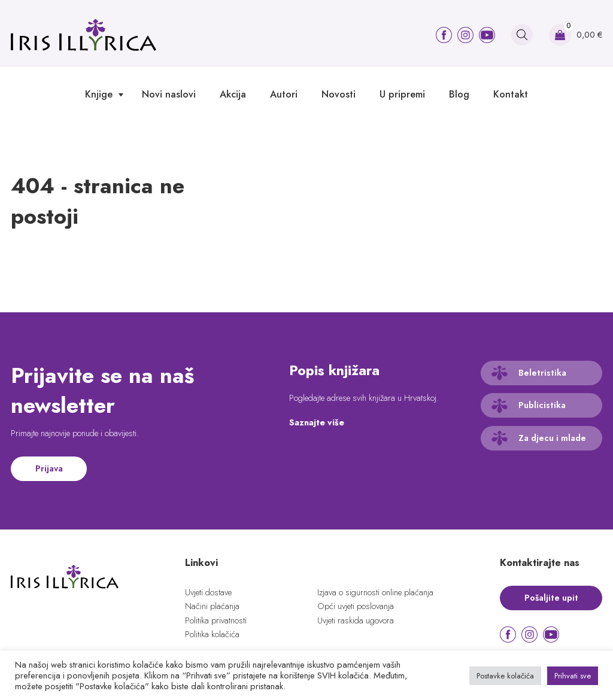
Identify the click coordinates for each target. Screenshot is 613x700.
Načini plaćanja (212, 606)
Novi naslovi (169, 94)
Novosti (339, 94)
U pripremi (402, 94)
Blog (459, 94)
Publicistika (542, 405)
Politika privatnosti (216, 620)
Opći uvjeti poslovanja (356, 606)
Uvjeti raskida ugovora (356, 620)
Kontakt (511, 94)
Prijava (49, 468)
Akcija (233, 94)
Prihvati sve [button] (573, 676)
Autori (284, 94)
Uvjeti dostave (208, 592)
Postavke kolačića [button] (505, 676)
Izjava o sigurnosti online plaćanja (375, 592)
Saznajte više (317, 422)
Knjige (99, 94)
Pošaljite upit (551, 598)
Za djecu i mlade (552, 438)
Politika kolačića (212, 634)
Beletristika (542, 373)
